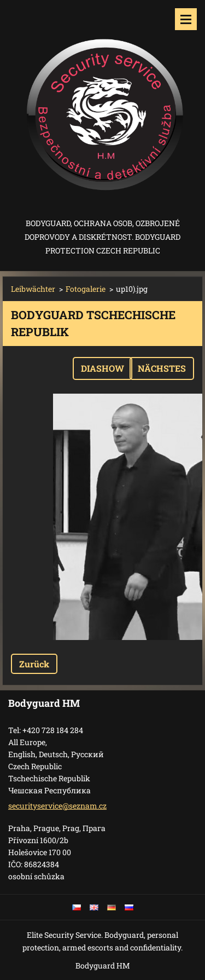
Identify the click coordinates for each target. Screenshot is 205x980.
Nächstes (162, 368)
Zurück (34, 664)
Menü (186, 19)
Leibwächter (33, 289)
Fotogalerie (86, 289)
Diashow (102, 368)
